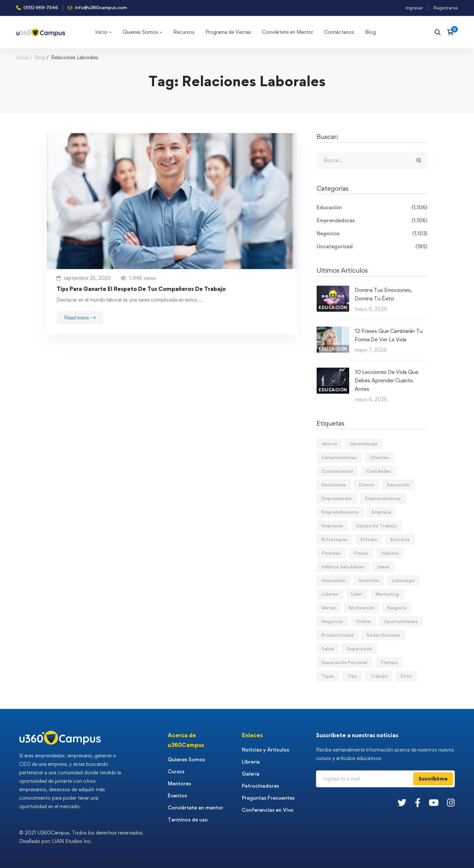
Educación (372, 208)
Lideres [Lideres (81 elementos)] (330, 594)
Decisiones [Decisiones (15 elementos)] (334, 485)
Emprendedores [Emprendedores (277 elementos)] (383, 498)
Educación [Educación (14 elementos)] (398, 485)
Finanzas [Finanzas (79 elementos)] (331, 553)
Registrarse (446, 8)
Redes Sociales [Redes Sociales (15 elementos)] (383, 635)
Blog (40, 57)
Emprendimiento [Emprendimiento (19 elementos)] (340, 512)
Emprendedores (372, 221)
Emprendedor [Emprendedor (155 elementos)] (337, 498)
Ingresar (414, 8)
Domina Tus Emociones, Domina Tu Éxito (383, 294)
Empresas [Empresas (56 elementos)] (332, 526)
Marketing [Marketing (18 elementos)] (387, 594)
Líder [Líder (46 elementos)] (357, 594)
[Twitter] (402, 802)
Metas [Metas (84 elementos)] (329, 608)
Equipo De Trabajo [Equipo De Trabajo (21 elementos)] (376, 526)
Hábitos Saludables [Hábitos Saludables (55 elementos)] (343, 567)
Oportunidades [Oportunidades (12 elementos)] (401, 621)
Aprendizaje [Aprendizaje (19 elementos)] (364, 444)
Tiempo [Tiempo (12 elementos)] (389, 662)
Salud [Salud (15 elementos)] (328, 649)
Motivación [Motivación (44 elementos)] (362, 608)
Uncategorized (372, 247)
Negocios (372, 234)
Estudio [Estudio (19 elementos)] (369, 539)
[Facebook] (418, 802)
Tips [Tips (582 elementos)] (352, 676)
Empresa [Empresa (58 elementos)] (381, 512)
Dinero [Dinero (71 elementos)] (366, 485)
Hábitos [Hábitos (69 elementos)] (390, 553)
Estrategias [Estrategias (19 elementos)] (335, 539)
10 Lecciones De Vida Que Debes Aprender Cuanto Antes (387, 380)
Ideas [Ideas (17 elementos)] (383, 567)
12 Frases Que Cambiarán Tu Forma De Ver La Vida (389, 335)
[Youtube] (434, 802)
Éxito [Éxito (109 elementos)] (406, 676)
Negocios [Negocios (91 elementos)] (332, 621)
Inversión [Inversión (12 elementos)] (369, 580)
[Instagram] (451, 802)
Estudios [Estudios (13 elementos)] (400, 539)
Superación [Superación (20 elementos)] (360, 649)
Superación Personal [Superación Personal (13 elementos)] (344, 662)
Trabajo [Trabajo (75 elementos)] (379, 676)
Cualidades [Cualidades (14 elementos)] (379, 471)
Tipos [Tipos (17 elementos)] (328, 676)
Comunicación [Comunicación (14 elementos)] (337, 471)
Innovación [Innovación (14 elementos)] (334, 580)
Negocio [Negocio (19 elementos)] (397, 608)
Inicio (22, 57)
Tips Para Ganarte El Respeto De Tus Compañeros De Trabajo (141, 289)
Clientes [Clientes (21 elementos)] (379, 457)
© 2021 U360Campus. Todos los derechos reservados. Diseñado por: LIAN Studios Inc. (81, 837)
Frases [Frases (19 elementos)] (361, 553)
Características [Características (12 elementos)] (339, 457)
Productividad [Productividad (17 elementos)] (337, 635)
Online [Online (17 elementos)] (363, 621)
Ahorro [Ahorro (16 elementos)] (329, 444)
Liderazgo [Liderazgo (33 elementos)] (403, 580)
